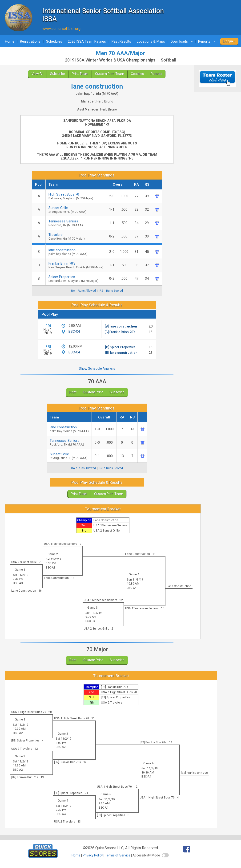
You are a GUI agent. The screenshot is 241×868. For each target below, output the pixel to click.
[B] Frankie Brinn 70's (120, 332)
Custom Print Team (110, 74)
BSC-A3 (51, 567)
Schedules (54, 41)
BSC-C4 (74, 332)
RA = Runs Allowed (83, 291)
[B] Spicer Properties (120, 347)
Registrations (30, 41)
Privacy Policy (93, 855)
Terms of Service (118, 855)
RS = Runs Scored (111, 291)
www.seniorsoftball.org (61, 29)
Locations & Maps (151, 41)
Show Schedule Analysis (97, 368)
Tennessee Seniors (76, 223)
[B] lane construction (121, 326)
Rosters (156, 74)
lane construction (69, 429)
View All (37, 74)
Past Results (121, 41)
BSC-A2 (18, 733)
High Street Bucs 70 (76, 196)
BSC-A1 (146, 776)
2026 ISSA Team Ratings (87, 41)
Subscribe (58, 74)
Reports (207, 41)
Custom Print (93, 392)
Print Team (80, 74)
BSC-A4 (61, 814)
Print (73, 392)
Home (10, 41)
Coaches (137, 74)
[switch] (165, 855)
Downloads (182, 41)
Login (228, 41)
